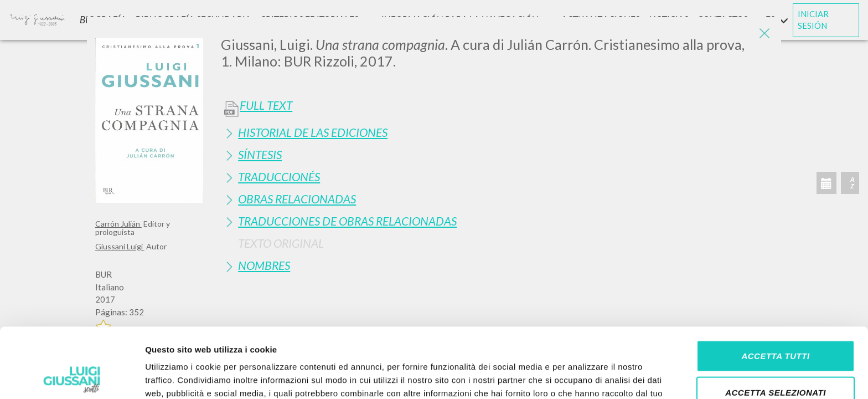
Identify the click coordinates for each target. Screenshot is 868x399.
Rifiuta (776, 363)
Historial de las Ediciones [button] (313, 132)
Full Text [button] (266, 105)
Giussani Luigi (120, 246)
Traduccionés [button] (279, 177)
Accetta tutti (775, 290)
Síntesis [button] (260, 154)
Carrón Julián (118, 224)
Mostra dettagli (582, 377)
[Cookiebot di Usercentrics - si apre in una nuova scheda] (72, 377)
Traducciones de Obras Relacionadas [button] (347, 221)
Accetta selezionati (776, 327)
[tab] (497, 132)
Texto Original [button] (281, 243)
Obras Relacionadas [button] (297, 199)
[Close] (764, 33)
